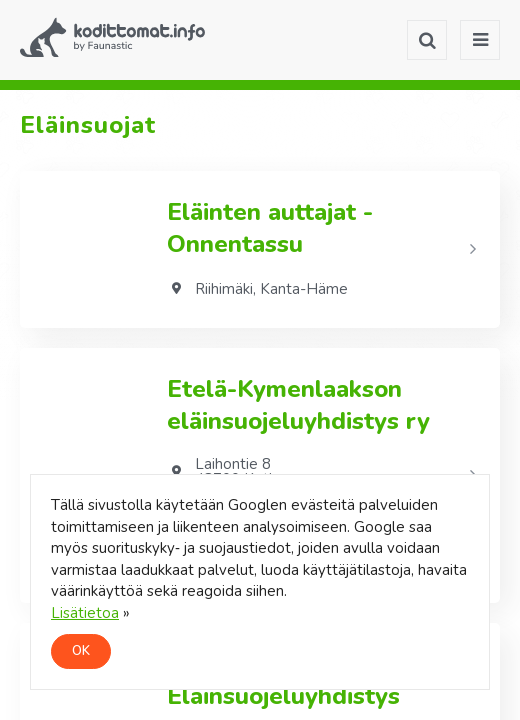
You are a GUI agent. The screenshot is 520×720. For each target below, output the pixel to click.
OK (81, 651)
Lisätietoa (85, 613)
